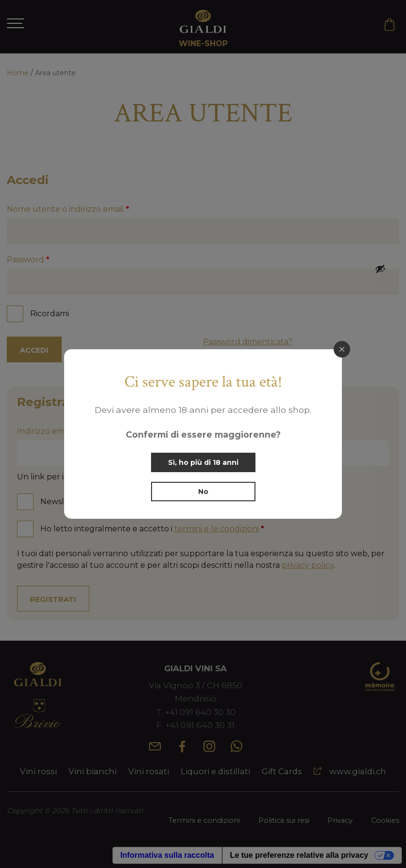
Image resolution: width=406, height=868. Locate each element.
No (203, 492)
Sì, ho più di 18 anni (203, 462)
